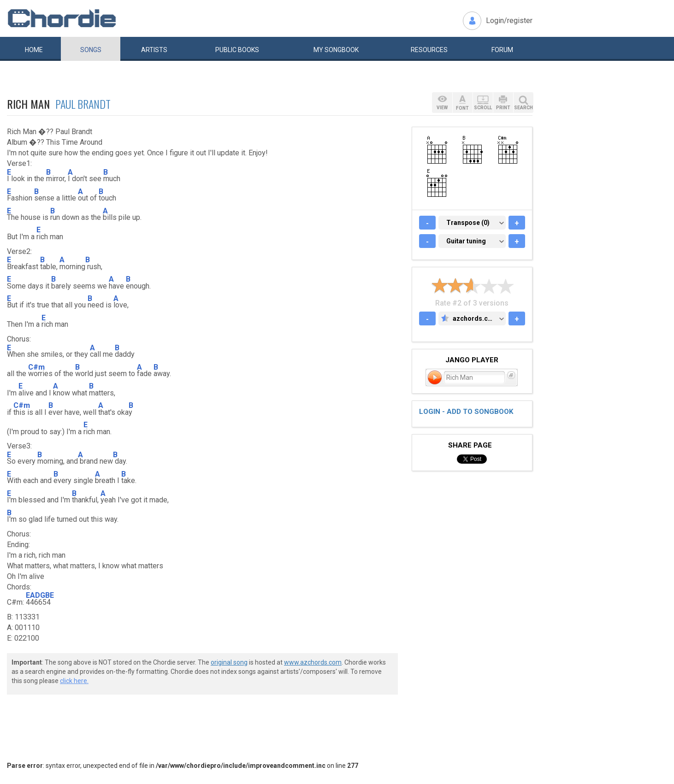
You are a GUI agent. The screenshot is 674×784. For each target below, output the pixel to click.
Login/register (509, 21)
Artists (154, 50)
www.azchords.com (313, 662)
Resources (429, 50)
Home (34, 50)
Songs (91, 50)
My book (336, 50)
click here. (74, 681)
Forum (502, 50)
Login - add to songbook (466, 412)
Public (237, 50)
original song (229, 662)
